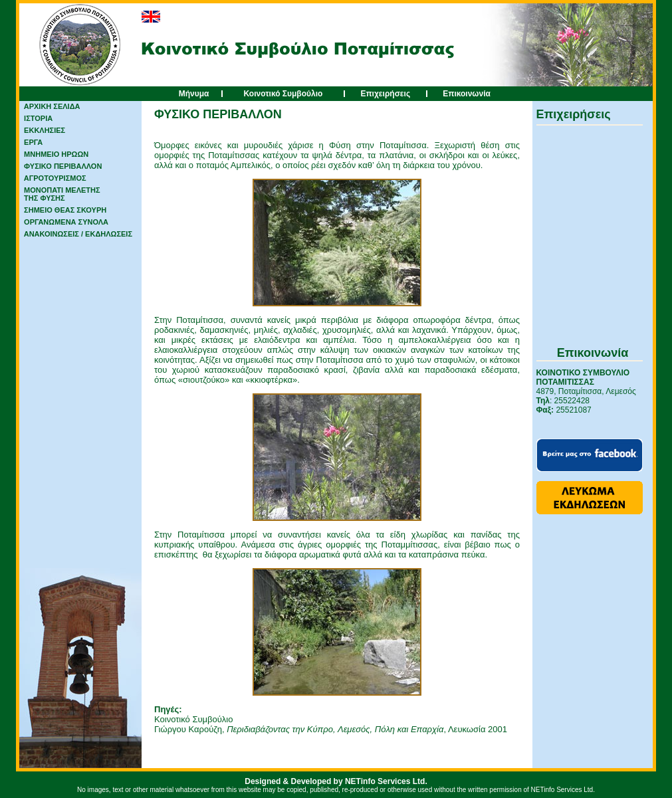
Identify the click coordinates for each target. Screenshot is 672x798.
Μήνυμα (194, 94)
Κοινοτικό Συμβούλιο (283, 94)
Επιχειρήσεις (385, 94)
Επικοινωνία (467, 94)
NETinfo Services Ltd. (386, 781)
